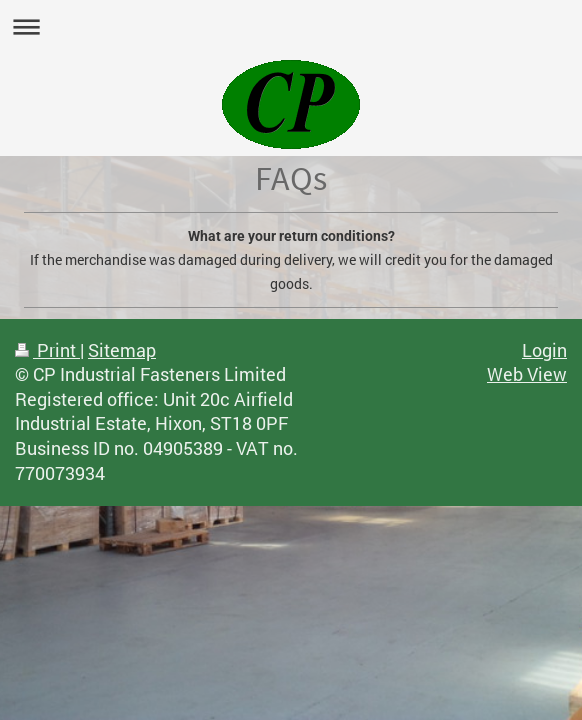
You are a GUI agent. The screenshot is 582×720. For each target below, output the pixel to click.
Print (47, 350)
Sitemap (122, 350)
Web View (527, 374)
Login (544, 350)
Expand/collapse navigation (291, 26)
